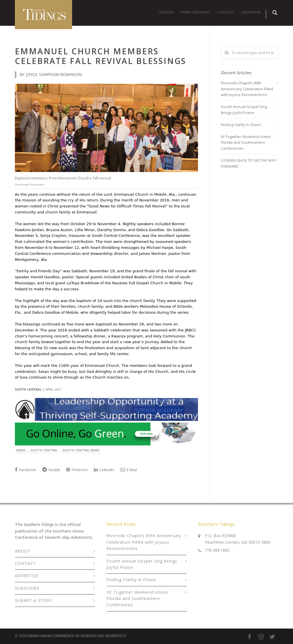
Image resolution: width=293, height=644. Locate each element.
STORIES (167, 12)
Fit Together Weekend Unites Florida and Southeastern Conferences (246, 143)
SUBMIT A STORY (33, 600)
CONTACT (226, 12)
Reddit (51, 470)
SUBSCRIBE (27, 588)
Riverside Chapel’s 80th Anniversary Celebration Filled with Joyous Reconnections (247, 89)
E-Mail (129, 470)
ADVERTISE (251, 12)
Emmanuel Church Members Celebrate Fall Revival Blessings (101, 56)
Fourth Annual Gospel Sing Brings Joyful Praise (244, 110)
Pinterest (77, 470)
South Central (44, 450)
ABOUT (23, 551)
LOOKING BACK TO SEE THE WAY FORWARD (248, 163)
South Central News (81, 450)
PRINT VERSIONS (195, 12)
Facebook (25, 470)
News (21, 450)
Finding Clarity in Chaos (241, 125)
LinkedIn (104, 470)
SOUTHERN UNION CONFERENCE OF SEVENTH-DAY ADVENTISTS (73, 636)
